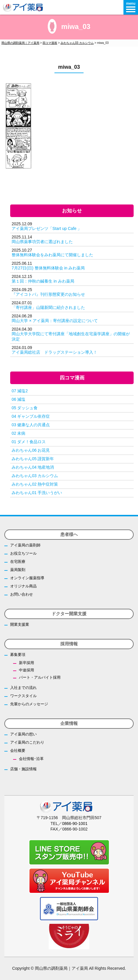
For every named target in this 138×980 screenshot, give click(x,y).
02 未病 (18, 433)
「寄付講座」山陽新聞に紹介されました (48, 307)
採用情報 (69, 644)
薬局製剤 (18, 570)
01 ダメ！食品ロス (29, 442)
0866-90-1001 (75, 823)
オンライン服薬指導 (27, 578)
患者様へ (69, 534)
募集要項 (18, 655)
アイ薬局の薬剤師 (25, 545)
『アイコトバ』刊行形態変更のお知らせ (48, 294)
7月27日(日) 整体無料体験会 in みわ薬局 (48, 268)
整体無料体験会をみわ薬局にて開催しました (52, 255)
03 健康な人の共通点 (31, 425)
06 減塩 (18, 399)
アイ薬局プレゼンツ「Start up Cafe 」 (47, 228)
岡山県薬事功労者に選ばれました (42, 242)
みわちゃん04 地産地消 (33, 467)
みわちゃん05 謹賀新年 (33, 459)
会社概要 (18, 751)
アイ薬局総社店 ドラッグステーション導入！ (54, 352)
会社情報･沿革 (31, 759)
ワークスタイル (23, 696)
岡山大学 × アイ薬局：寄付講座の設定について (55, 321)
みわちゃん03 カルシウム (35, 476)
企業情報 (69, 723)
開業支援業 (20, 624)
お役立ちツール (23, 553)
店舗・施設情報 (23, 769)
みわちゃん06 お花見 (31, 450)
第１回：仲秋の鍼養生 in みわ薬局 (43, 281)
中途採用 (26, 670)
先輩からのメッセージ (29, 704)
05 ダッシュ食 (25, 408)
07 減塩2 (20, 391)
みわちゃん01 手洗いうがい (37, 493)
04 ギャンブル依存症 (31, 416)
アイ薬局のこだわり (27, 742)
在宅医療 (18, 562)
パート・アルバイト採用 (40, 677)
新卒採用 (26, 663)
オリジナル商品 (23, 586)
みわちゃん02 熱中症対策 (35, 484)
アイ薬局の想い (23, 734)
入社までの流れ (23, 688)
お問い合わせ (22, 594)
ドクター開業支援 (69, 614)
